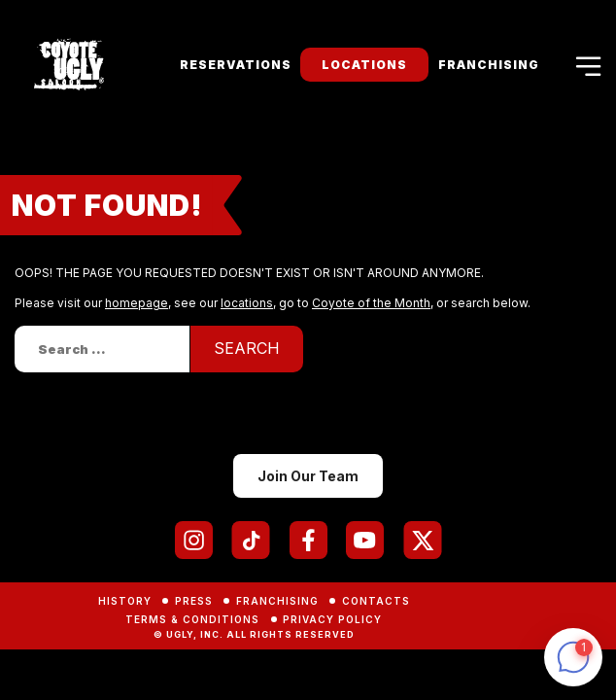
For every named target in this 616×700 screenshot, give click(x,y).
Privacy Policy (332, 619)
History (125, 601)
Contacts (376, 601)
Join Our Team (308, 476)
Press (194, 601)
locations (247, 303)
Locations (364, 65)
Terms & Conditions (192, 619)
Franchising (489, 65)
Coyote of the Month (371, 303)
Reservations (236, 65)
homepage (137, 303)
